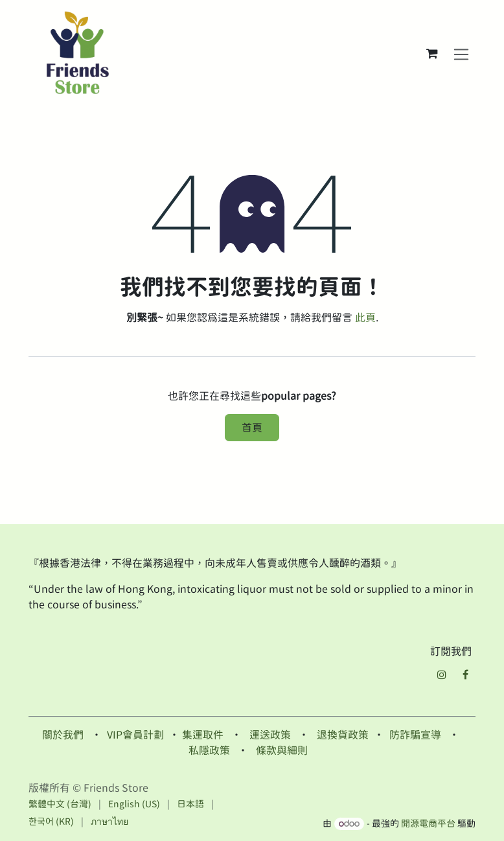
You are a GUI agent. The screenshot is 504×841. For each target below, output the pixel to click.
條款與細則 (282, 750)
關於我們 (63, 735)
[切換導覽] (462, 54)
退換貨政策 (343, 735)
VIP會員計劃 (135, 735)
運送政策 (270, 735)
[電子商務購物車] (432, 54)
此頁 (365, 317)
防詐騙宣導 (415, 735)
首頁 (252, 428)
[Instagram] (442, 674)
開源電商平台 (428, 824)
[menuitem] (60, 804)
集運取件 (203, 735)
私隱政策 (209, 750)
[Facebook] (465, 674)
